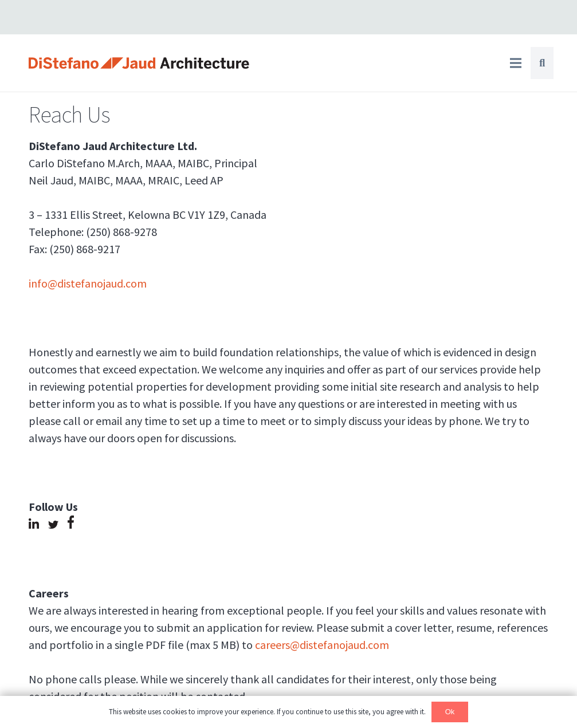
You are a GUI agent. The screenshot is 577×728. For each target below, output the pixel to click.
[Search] (542, 63)
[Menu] (516, 63)
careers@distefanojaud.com (322, 645)
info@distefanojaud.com (88, 283)
